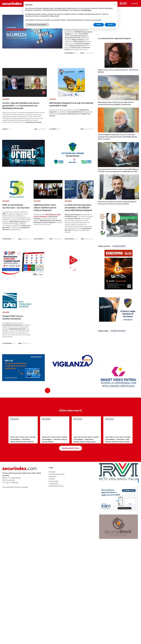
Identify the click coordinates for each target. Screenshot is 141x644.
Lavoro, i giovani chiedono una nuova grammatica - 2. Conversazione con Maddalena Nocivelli (21, 106)
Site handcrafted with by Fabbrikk (15, 487)
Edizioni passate (119, 246)
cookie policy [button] (87, 10)
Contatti (52, 479)
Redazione (52, 477)
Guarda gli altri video (70, 448)
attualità (6, 99)
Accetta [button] (110, 25)
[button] (115, 5)
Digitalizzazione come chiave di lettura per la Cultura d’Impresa (45, 208)
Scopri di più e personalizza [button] (37, 25)
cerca (135, 3)
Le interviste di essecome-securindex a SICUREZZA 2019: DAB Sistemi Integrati (78, 208)
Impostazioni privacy (56, 486)
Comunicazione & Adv (57, 474)
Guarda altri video (118, 331)
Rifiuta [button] (99, 25)
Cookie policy (53, 484)
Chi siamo (52, 472)
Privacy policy (54, 481)
